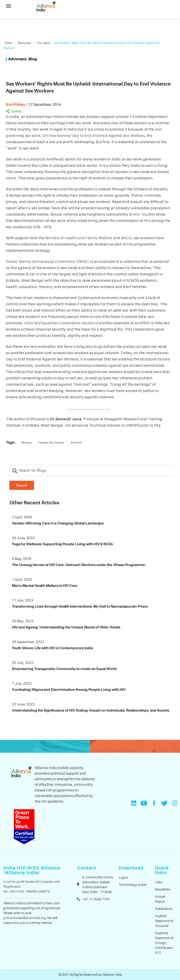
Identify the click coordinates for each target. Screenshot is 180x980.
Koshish (76, 442)
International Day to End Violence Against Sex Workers (97, 135)
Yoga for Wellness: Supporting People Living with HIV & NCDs (62, 544)
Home (9, 43)
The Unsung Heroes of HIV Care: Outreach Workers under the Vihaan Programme (79, 565)
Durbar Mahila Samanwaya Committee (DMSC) (48, 261)
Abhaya (26, 442)
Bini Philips (15, 104)
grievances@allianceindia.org (24, 918)
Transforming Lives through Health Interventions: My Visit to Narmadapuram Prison (80, 606)
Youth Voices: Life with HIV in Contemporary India (52, 648)
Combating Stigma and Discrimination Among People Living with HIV (69, 689)
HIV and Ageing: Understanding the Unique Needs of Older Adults (66, 627)
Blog (33, 59)
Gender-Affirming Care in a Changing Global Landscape (58, 523)
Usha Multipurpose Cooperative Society (59, 323)
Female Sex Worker (51, 442)
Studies (148, 214)
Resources (24, 43)
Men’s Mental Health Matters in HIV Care (45, 585)
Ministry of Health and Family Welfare (79, 238)
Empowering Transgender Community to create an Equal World (64, 669)
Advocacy (17, 59)
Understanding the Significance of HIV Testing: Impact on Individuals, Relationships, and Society (91, 710)
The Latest (43, 43)
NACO (126, 238)
